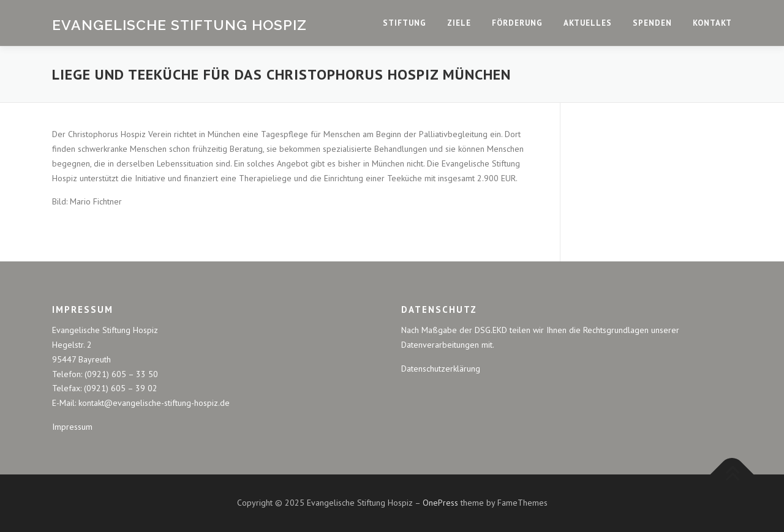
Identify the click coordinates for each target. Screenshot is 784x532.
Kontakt (712, 23)
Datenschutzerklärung (441, 369)
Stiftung (405, 23)
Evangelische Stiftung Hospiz (179, 24)
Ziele (459, 23)
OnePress (440, 503)
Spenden (652, 23)
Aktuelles (588, 23)
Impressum (72, 427)
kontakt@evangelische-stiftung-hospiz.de (154, 403)
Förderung (517, 23)
